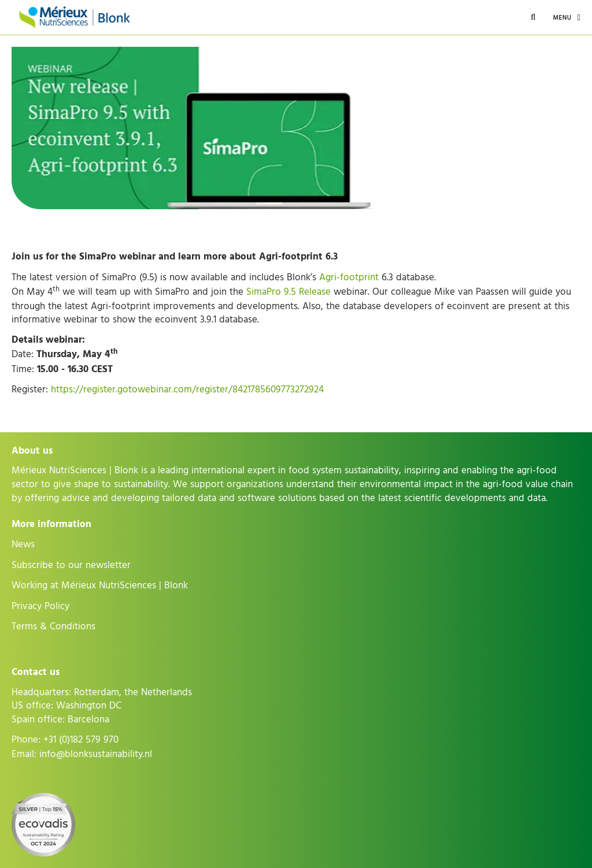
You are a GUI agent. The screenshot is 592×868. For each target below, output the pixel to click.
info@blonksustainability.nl (96, 754)
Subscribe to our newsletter (71, 565)
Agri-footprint (349, 277)
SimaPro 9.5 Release (288, 292)
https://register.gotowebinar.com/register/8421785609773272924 (187, 390)
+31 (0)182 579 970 (81, 740)
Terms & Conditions (53, 626)
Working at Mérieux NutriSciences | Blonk (100, 585)
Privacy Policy (40, 606)
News (23, 544)
